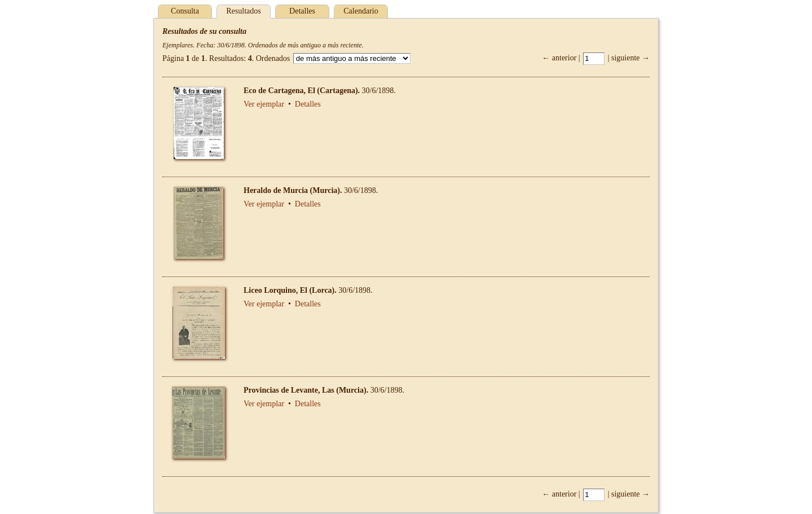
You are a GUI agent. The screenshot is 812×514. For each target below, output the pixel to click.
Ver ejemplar (264, 104)
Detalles (302, 11)
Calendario (361, 11)
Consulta (185, 11)
